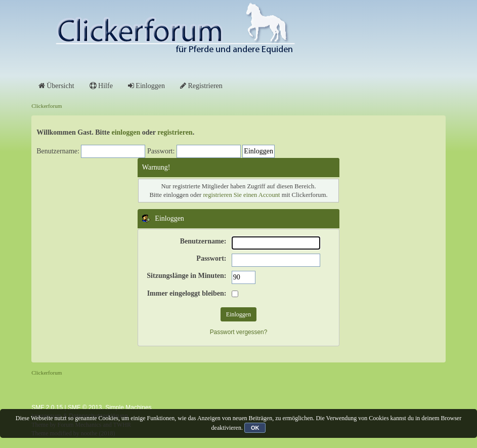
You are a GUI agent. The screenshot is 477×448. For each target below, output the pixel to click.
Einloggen (146, 86)
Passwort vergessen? (239, 332)
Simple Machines (128, 408)
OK (255, 428)
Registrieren (201, 86)
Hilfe (101, 86)
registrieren (175, 132)
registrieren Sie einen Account (241, 195)
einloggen (126, 132)
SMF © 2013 (85, 408)
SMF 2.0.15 (47, 408)
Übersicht (56, 86)
